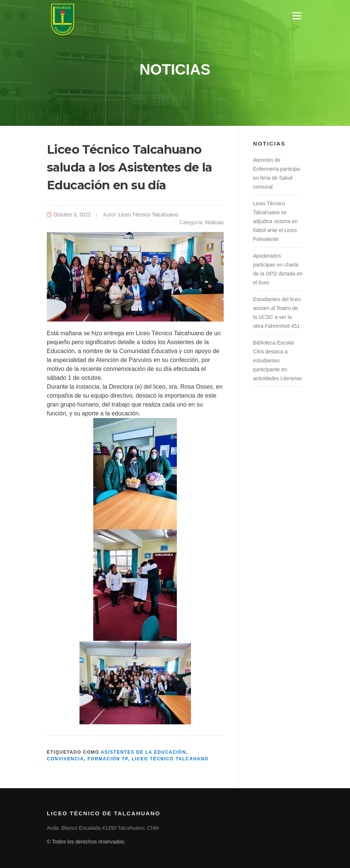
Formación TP (108, 759)
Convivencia (65, 759)
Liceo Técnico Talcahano (170, 759)
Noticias (214, 222)
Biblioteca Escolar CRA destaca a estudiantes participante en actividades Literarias (278, 360)
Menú (297, 16)
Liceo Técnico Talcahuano (148, 215)
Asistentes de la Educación (143, 752)
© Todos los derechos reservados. (86, 842)
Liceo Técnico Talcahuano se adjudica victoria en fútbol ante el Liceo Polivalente (275, 221)
